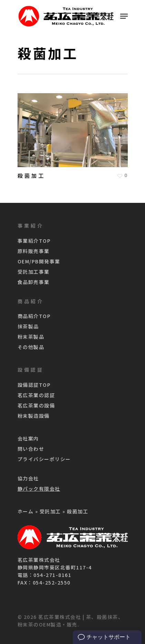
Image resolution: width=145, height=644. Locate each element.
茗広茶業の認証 (36, 395)
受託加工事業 (34, 272)
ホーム (26, 511)
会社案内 (28, 438)
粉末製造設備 (34, 416)
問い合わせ (31, 449)
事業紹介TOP (34, 241)
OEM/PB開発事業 (39, 261)
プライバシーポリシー (44, 459)
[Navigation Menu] (124, 16)
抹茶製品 (28, 326)
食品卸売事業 (34, 282)
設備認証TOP (34, 385)
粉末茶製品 (31, 337)
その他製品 (31, 347)
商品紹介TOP (34, 316)
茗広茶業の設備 (36, 405)
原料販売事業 (34, 251)
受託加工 (50, 511)
